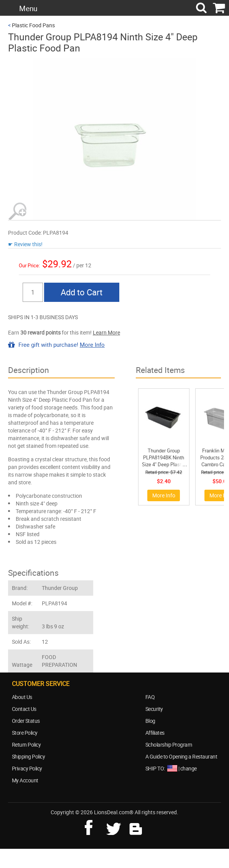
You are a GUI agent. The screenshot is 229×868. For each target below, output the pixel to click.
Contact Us (24, 709)
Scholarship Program (169, 745)
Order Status (26, 721)
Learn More (106, 332)
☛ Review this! (25, 244)
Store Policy (25, 733)
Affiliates (155, 733)
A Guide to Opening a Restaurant (181, 756)
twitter (115, 827)
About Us (22, 697)
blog (136, 827)
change (189, 768)
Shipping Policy (29, 756)
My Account (25, 780)
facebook (94, 827)
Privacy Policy (27, 768)
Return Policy (26, 745)
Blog (150, 721)
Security (154, 709)
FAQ (150, 697)
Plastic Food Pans (33, 25)
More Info (92, 345)
